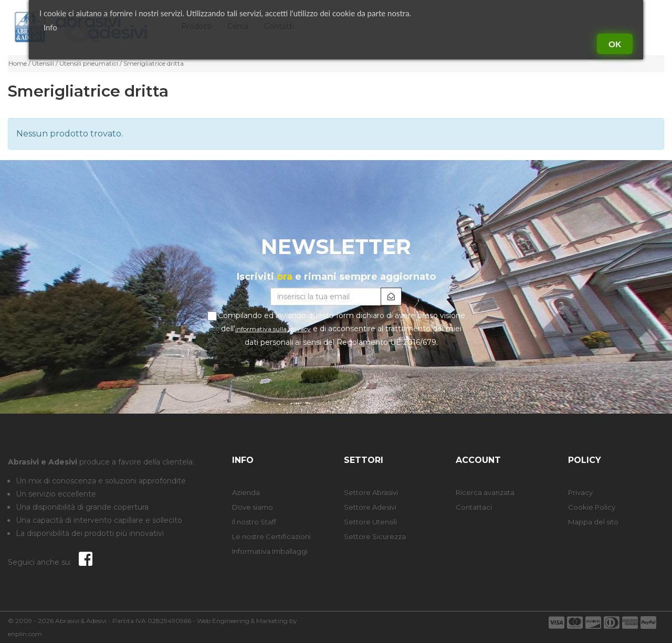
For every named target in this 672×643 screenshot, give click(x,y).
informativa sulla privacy (273, 329)
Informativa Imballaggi (270, 551)
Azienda (246, 492)
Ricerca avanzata (485, 492)
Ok (615, 44)
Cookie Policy (592, 507)
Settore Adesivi (370, 507)
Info (50, 27)
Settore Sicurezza (375, 536)
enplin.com (25, 634)
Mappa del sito (593, 522)
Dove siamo (253, 507)
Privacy (580, 492)
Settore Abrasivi (371, 492)
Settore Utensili (370, 522)
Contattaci (474, 507)
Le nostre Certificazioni (271, 536)
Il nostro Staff (254, 522)
